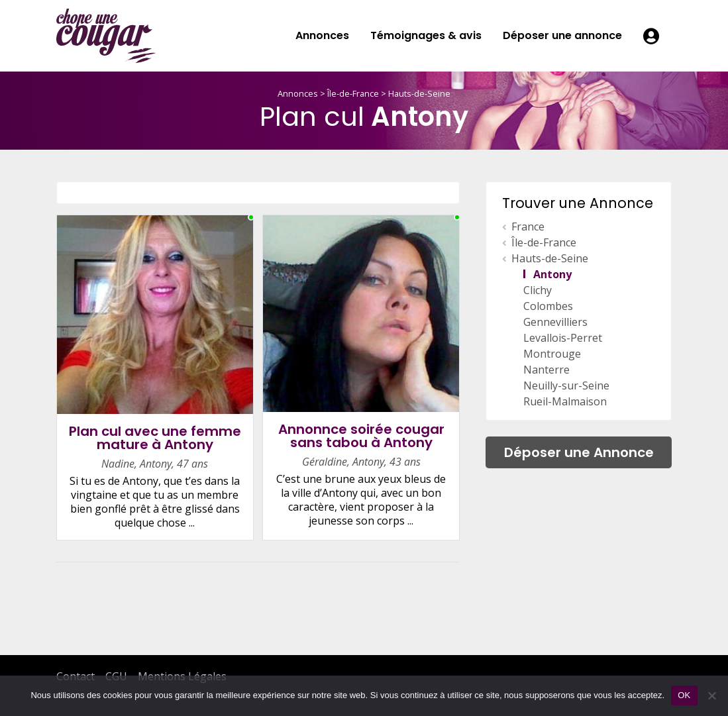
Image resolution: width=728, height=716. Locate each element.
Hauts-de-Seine (419, 93)
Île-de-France (353, 93)
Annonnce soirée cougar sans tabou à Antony (361, 436)
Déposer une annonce (562, 35)
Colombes (548, 306)
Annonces (322, 35)
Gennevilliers (555, 322)
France (528, 227)
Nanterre (546, 370)
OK (684, 695)
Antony (552, 274)
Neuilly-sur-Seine (566, 385)
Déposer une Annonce (579, 452)
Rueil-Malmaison (565, 401)
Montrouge (552, 354)
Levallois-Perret (563, 338)
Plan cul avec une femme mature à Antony (155, 438)
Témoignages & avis (426, 35)
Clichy (538, 290)
